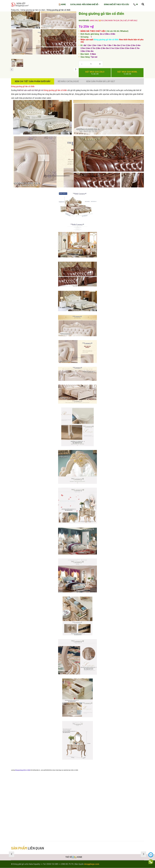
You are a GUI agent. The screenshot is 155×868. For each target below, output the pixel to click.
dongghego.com (92, 864)
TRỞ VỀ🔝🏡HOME (74, 857)
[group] (44, 33)
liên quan (28, 848)
